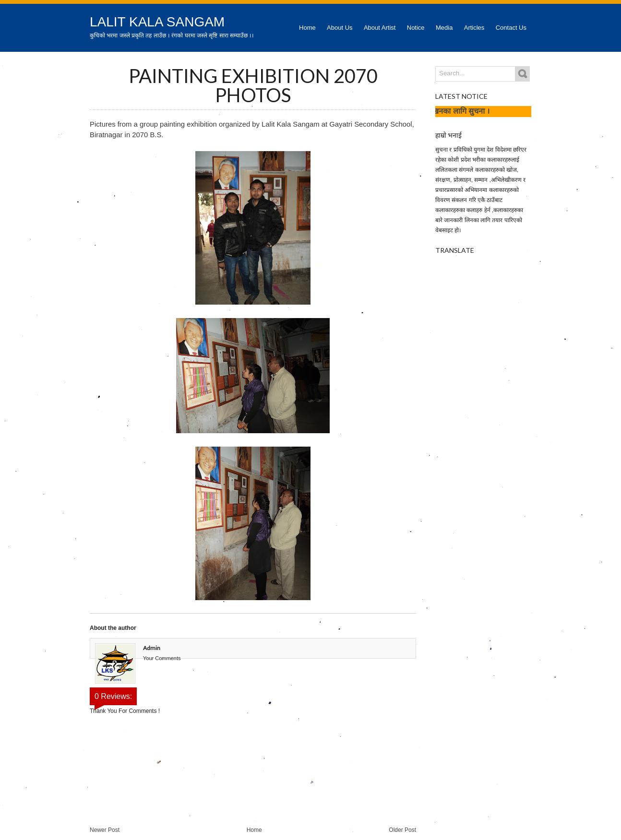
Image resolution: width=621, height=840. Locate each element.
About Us (340, 28)
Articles (474, 28)
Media (444, 28)
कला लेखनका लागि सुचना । (456, 111)
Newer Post (105, 830)
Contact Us (511, 28)
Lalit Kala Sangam (157, 22)
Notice (416, 28)
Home (307, 28)
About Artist (380, 28)
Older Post (402, 830)
